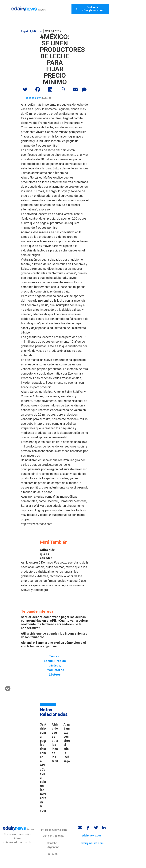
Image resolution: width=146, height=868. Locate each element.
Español (26, 31)
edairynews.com (92, 836)
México (37, 31)
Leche (48, 661)
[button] (25, 89)
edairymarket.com (92, 844)
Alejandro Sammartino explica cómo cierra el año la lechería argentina (53, 645)
